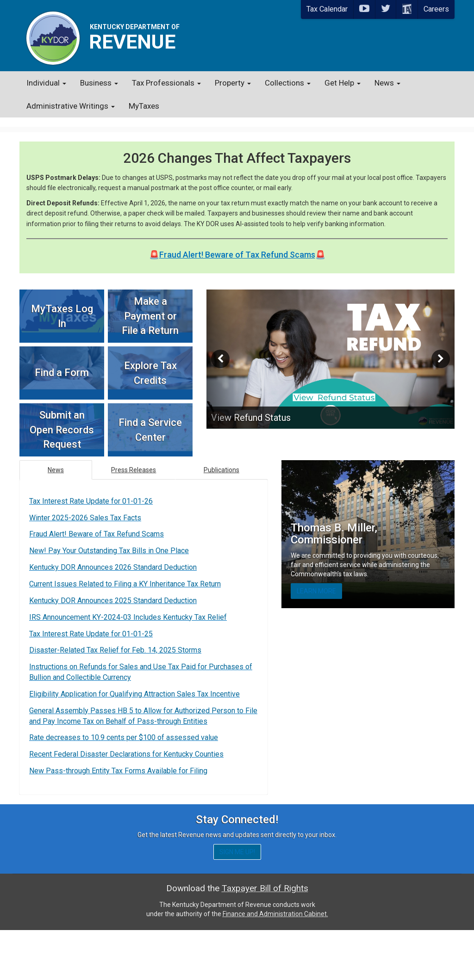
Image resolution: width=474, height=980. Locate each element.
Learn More (316, 582)
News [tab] (56, 461)
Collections (288, 83)
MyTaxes (144, 106)
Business (99, 83)
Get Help (343, 83)
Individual (46, 83)
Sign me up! (237, 902)
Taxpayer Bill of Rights (265, 938)
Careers (436, 9)
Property (233, 83)
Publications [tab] (221, 461)
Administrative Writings (71, 106)
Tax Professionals (166, 83)
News (387, 83)
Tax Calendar (327, 9)
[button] (225, 350)
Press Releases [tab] (134, 461)
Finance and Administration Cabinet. (275, 964)
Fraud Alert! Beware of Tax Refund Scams (237, 245)
